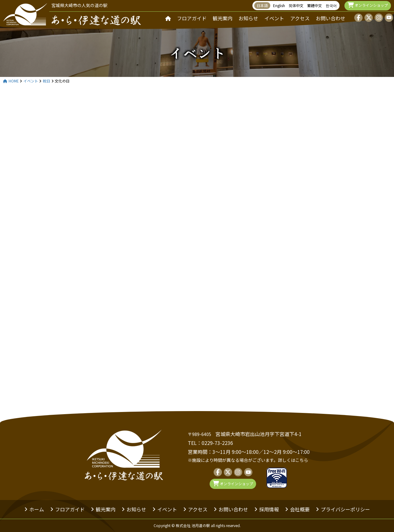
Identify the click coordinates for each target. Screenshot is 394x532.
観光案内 (223, 18)
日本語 (262, 5)
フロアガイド (192, 18)
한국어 (331, 5)
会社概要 (300, 509)
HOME (11, 81)
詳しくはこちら (293, 460)
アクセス (300, 18)
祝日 (46, 81)
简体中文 (296, 5)
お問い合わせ (331, 18)
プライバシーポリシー (345, 509)
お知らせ (248, 18)
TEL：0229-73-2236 (210, 443)
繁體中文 (315, 5)
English (279, 5)
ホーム (37, 509)
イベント (274, 18)
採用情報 (269, 509)
